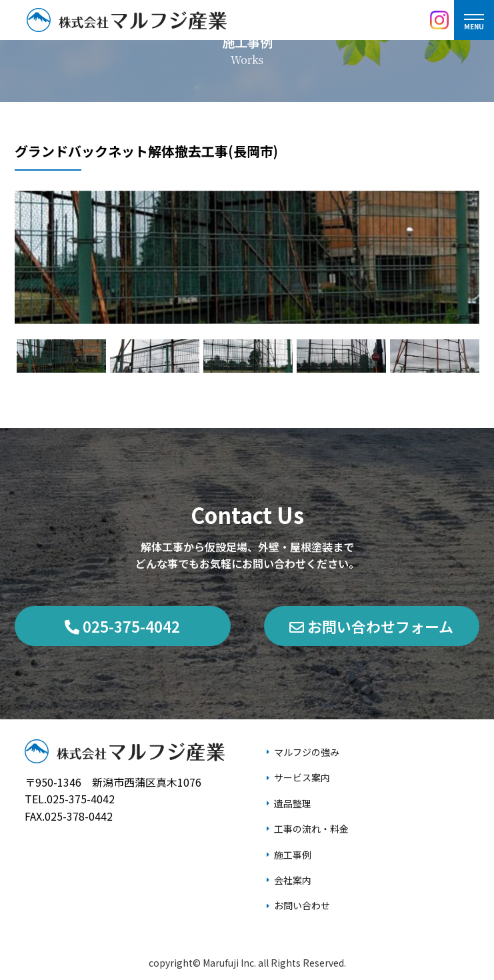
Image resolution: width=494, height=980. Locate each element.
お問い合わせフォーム (371, 626)
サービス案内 (302, 777)
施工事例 (293, 855)
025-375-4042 (122, 626)
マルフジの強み (307, 752)
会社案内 (293, 880)
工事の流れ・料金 (311, 829)
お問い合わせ (302, 905)
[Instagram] (439, 20)
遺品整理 (293, 803)
